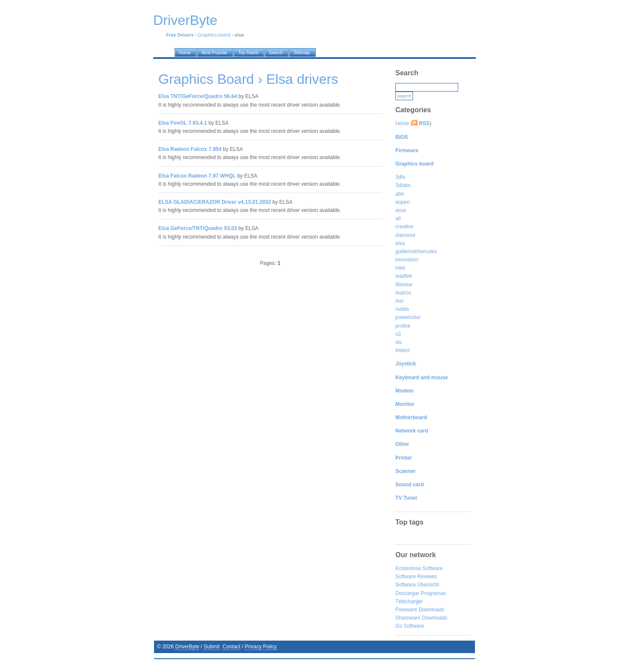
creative (404, 227)
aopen (402, 202)
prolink (403, 326)
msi (399, 301)
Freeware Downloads (420, 610)
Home (402, 123)
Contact (231, 647)
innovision (407, 260)
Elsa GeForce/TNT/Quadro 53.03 (198, 228)
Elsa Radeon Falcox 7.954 (190, 149)
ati (398, 218)
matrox (403, 293)
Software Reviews (416, 577)
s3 (398, 334)
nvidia (402, 309)
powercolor (408, 317)
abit (399, 194)
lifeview (404, 285)
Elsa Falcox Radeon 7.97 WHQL (197, 176)
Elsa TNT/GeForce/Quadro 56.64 (198, 96)
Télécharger (409, 601)
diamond (405, 235)
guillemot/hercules (416, 252)
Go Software (410, 626)
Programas (433, 593)
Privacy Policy (261, 647)
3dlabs (403, 185)
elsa (400, 243)
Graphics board (214, 35)
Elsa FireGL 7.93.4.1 (183, 123)
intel (400, 268)
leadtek (404, 276)
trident (402, 350)
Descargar (407, 593)
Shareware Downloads (421, 618)
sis (399, 342)
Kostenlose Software (419, 568)
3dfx (400, 177)
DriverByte (187, 647)
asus (401, 210)
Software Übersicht (417, 585)
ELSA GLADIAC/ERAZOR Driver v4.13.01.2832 (215, 202)
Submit (211, 647)
